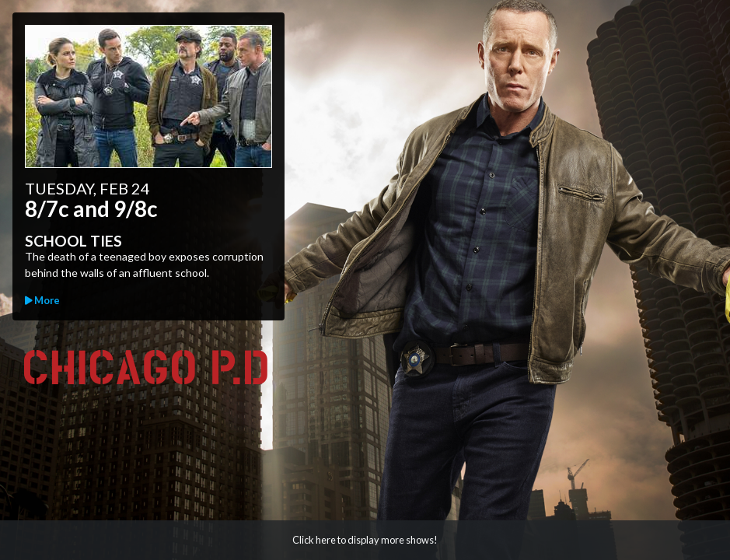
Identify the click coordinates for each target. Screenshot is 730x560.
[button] (365, 540)
